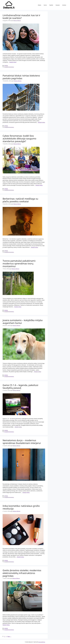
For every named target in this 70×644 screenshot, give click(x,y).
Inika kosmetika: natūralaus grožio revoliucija (21, 507)
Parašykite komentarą (9, 67)
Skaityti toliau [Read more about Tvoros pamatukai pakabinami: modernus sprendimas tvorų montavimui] (18, 307)
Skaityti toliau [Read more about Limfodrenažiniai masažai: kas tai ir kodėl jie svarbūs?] (13, 62)
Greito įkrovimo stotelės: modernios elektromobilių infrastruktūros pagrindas (22, 573)
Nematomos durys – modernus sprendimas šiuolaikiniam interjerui (22, 442)
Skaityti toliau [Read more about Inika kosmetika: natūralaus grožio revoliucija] (20, 557)
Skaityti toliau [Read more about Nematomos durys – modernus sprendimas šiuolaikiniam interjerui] (26, 492)
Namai (45, 5)
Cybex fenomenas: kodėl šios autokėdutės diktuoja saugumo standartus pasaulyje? (19, 138)
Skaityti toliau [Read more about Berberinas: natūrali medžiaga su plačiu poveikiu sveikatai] (34, 247)
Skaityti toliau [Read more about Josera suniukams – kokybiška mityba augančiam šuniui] (38, 372)
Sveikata (64, 5)
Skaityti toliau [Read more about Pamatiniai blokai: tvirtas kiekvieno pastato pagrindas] (41, 122)
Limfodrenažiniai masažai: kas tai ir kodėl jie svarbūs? (21, 17)
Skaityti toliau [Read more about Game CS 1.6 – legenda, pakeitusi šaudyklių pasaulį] (18, 427)
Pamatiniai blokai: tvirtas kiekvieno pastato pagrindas (21, 77)
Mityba (39, 5)
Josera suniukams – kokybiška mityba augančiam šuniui (23, 322)
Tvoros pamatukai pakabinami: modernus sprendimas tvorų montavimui (19, 263)
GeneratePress (42, 642)
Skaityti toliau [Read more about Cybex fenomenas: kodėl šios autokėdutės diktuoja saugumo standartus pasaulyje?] (39, 185)
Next (9, 636)
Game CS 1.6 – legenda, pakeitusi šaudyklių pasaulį (20, 386)
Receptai (58, 5)
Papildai (51, 5)
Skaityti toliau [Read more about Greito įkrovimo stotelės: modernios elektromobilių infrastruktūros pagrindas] (6, 625)
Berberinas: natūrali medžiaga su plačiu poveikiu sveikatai (20, 200)
